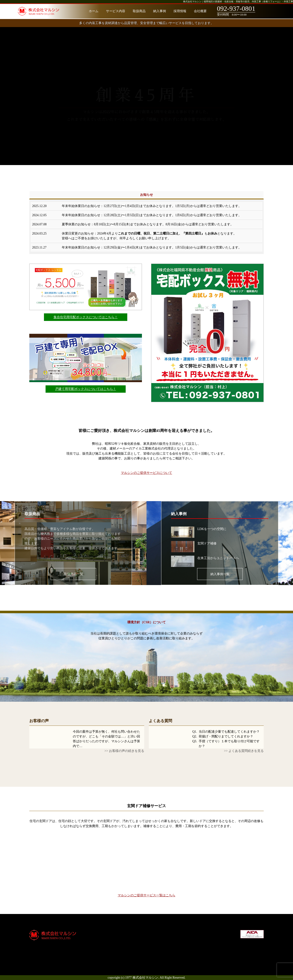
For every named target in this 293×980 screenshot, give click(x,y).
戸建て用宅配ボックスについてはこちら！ (86, 389)
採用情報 (180, 11)
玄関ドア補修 (207, 543)
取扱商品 (139, 11)
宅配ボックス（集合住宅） (167, 932)
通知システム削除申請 (163, 942)
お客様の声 (39, 721)
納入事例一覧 (220, 574)
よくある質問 (160, 721)
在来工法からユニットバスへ (218, 558)
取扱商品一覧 (73, 574)
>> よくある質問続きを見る (244, 751)
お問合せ (200, 957)
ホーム (94, 11)
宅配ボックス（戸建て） (165, 937)
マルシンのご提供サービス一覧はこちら (146, 895)
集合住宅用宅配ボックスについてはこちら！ (86, 317)
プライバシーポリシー (210, 947)
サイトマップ (203, 952)
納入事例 (160, 11)
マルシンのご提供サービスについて (146, 473)
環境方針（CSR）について (146, 622)
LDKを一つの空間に (212, 529)
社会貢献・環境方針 (208, 942)
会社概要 (200, 11)
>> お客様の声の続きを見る (124, 751)
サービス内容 (116, 11)
